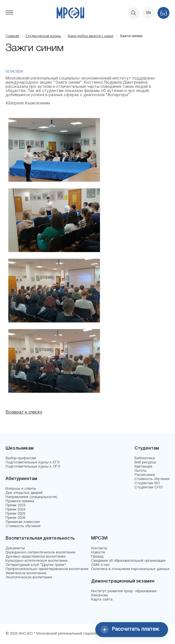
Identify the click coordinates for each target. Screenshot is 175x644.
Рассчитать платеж (130, 630)
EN (149, 13)
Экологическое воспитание (29, 578)
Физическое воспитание (26, 573)
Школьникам (20, 448)
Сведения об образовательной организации (128, 561)
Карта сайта (102, 600)
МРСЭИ (99, 538)
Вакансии (99, 596)
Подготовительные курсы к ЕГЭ (33, 463)
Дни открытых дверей (24, 493)
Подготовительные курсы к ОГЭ (33, 467)
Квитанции (143, 467)
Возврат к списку (24, 412)
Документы (15, 548)
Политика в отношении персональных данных (130, 569)
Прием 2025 (15, 514)
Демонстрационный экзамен (123, 581)
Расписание (145, 475)
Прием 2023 (15, 506)
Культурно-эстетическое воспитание (37, 561)
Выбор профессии (21, 458)
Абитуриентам (21, 479)
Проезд (97, 557)
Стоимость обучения (23, 526)
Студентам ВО (147, 483)
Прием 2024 (15, 510)
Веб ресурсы (145, 463)
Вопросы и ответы (21, 489)
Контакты (99, 548)
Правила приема (20, 501)
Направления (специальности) (31, 497)
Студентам (147, 448)
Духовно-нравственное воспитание (36, 557)
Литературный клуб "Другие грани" (36, 565)
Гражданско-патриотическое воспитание (40, 553)
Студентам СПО (148, 488)
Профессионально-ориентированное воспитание (47, 569)
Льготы (140, 471)
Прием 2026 (15, 518)
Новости (98, 553)
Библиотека (145, 458)
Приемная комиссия (23, 522)
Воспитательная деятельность (40, 538)
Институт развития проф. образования (124, 591)
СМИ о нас (100, 565)
